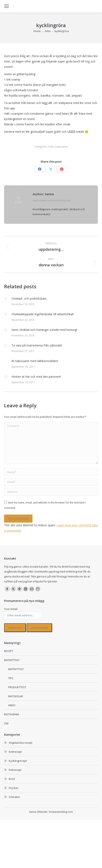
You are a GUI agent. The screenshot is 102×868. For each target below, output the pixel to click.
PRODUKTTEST (17, 687)
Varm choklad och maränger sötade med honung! (44, 330)
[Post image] (6, 299)
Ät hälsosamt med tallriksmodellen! (35, 361)
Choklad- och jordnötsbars (29, 298)
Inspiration (61, 147)
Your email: (11, 609)
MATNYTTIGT (12, 660)
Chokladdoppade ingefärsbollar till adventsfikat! (43, 314)
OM (6, 723)
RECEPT (9, 651)
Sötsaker (14, 797)
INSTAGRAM (11, 714)
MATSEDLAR (16, 696)
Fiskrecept (15, 770)
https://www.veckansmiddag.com (52, 200)
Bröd (12, 779)
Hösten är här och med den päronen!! (36, 377)
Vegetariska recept (21, 743)
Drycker (14, 788)
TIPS (11, 678)
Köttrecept (15, 752)
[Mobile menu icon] (7, 6)
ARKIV (12, 705)
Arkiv (51, 147)
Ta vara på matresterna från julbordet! (37, 345)
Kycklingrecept (18, 761)
